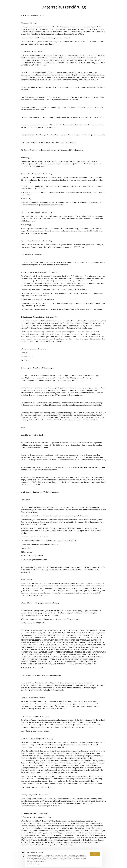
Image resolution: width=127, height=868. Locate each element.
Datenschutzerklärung (33, 864)
